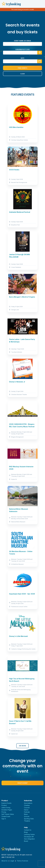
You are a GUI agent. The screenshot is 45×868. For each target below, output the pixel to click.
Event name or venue (22, 41)
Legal (12, 861)
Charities (27, 805)
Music (26, 814)
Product (4, 805)
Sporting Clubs (29, 819)
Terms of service (22, 861)
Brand (26, 841)
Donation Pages (7, 810)
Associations (28, 803)
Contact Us (28, 830)
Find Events (23, 68)
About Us (5, 861)
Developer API (29, 837)
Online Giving (6, 808)
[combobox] (22, 53)
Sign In (4, 819)
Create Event (23, 783)
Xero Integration (29, 839)
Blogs (26, 832)
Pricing (4, 812)
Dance (26, 810)
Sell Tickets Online (8, 814)
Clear (23, 74)
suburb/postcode (23, 49)
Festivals (27, 812)
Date (22, 58)
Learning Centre (29, 834)
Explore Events (6, 803)
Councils (27, 808)
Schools (27, 816)
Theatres (27, 821)
